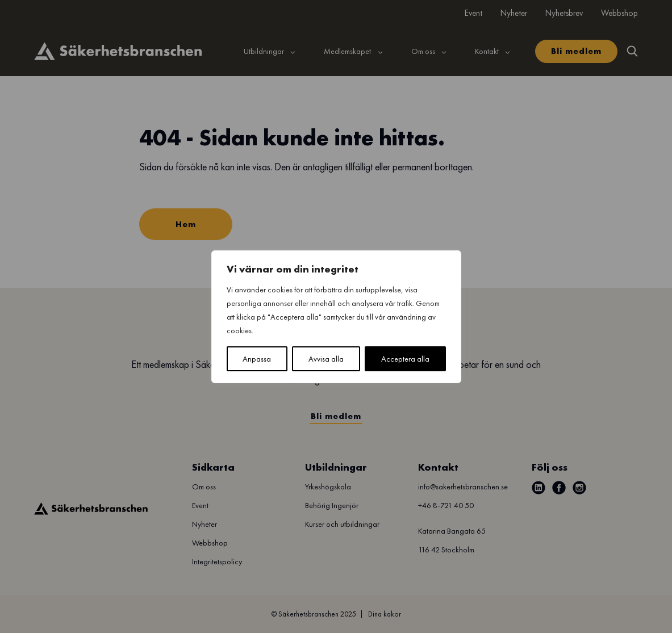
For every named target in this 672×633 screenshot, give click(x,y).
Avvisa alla (326, 359)
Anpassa (257, 359)
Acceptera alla (405, 359)
